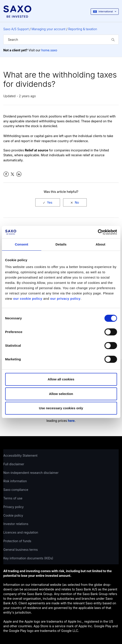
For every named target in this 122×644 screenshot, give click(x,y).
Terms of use (13, 498)
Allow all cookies (61, 379)
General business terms (21, 550)
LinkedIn (19, 174)
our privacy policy (65, 299)
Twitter (12, 174)
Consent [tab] (22, 244)
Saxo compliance (16, 490)
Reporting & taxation (83, 29)
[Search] (61, 40)
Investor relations (16, 524)
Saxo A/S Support (16, 29)
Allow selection (61, 394)
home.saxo (49, 50)
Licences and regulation (21, 532)
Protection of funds (17, 541)
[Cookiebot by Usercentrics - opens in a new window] (98, 232)
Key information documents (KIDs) (28, 558)
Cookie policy (13, 515)
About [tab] (101, 244)
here (71, 421)
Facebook (6, 174)
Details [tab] (61, 244)
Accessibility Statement (20, 455)
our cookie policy (28, 299)
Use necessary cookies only (61, 408)
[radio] (48, 202)
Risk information (15, 481)
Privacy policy (13, 507)
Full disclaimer (14, 464)
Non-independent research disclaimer (31, 473)
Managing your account (49, 29)
